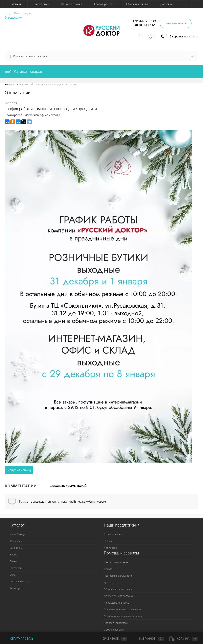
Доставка (166, 4)
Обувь (13, 561)
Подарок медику (19, 582)
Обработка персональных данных (124, 616)
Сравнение (112, 639)
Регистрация (22, 13)
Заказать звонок (176, 23)
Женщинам (16, 541)
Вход (8, 13)
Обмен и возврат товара (118, 589)
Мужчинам (16, 548)
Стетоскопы (17, 568)
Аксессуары (17, 588)
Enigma (14, 555)
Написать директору (116, 623)
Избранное (148, 639)
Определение (13, 18)
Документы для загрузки (119, 596)
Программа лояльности (118, 576)
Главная (16, 4)
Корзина (184, 639)
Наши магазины (72, 4)
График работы (104, 4)
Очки (12, 575)
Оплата (108, 569)
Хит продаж (111, 548)
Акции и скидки (113, 534)
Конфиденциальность (117, 603)
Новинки (109, 541)
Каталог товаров (23, 71)
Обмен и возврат (137, 4)
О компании (41, 4)
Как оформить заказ (116, 562)
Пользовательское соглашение (122, 609)
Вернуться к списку (19, 470)
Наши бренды (18, 534)
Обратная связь (19, 639)
